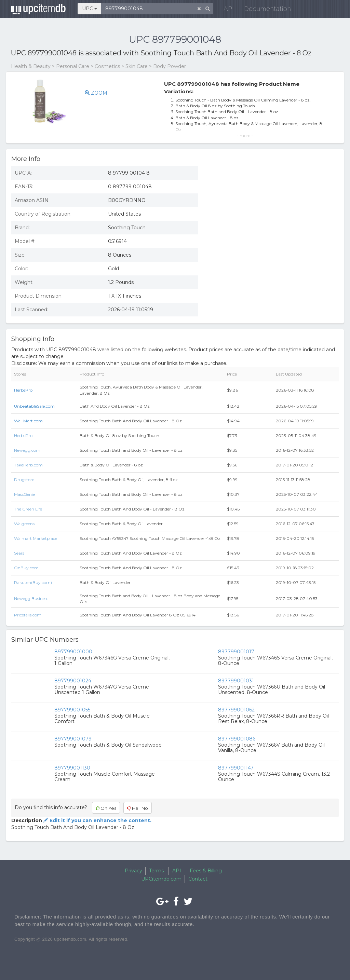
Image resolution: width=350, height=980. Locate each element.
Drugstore (24, 480)
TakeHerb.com (28, 465)
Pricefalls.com (28, 615)
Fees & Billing (206, 871)
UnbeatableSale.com (34, 406)
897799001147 (236, 768)
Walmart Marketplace (36, 538)
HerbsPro (23, 390)
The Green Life (28, 509)
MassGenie (24, 494)
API (225, 10)
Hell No (138, 808)
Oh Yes (106, 808)
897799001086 (237, 739)
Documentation (264, 10)
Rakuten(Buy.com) (33, 582)
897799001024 (73, 681)
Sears (19, 553)
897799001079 (73, 739)
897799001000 (73, 652)
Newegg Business (31, 598)
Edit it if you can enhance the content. (97, 820)
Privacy (133, 871)
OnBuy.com (26, 568)
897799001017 (236, 652)
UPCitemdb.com (161, 879)
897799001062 (236, 710)
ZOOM (96, 93)
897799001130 (72, 768)
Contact (198, 879)
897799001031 (236, 681)
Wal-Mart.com (28, 421)
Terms (156, 871)
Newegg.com (27, 450)
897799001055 (72, 710)
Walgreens (24, 524)
